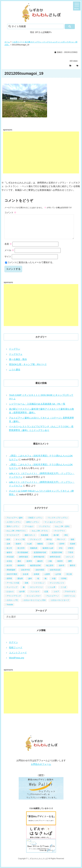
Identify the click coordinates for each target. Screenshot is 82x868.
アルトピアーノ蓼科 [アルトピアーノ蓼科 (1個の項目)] (15, 523)
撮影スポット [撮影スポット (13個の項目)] (30, 540)
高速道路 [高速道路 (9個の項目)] (45, 540)
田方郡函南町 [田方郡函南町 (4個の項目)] (23, 557)
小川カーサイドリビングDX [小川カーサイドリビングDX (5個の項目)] (35, 605)
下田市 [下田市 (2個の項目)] (71, 557)
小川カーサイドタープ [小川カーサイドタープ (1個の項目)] (60, 605)
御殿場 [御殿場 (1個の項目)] (40, 549)
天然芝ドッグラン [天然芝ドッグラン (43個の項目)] (35, 523)
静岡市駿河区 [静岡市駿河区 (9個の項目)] (39, 562)
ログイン (13, 647)
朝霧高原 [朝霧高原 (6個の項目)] (34, 553)
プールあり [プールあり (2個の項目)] (29, 531)
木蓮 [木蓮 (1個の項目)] (54, 583)
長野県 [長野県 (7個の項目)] (9, 583)
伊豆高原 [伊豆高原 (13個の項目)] (10, 562)
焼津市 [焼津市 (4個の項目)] (29, 566)
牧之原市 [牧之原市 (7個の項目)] (50, 570)
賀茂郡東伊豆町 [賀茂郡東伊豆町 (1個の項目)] (40, 557)
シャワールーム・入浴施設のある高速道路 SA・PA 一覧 (37, 409)
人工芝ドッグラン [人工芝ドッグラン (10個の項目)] (14, 527)
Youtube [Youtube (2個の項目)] (10, 609)
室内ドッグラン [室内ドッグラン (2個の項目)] (13, 531)
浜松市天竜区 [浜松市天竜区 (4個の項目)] (12, 579)
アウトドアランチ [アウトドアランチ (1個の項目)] (14, 601)
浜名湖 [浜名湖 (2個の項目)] (26, 579)
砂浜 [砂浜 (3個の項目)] (8, 544)
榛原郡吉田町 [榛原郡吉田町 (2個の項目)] (36, 570)
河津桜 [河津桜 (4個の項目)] (64, 583)
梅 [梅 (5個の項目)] (46, 583)
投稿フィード (16, 652)
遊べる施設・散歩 (18, 364)
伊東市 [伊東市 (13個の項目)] (71, 553)
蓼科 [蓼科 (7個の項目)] (30, 583)
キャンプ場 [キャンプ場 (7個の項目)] (20, 544)
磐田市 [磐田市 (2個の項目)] (73, 570)
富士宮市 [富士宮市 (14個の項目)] (21, 553)
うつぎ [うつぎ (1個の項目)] (63, 592)
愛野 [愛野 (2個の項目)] (70, 566)
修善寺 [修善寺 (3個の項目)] (9, 557)
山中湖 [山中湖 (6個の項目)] (58, 579)
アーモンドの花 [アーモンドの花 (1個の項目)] (13, 588)
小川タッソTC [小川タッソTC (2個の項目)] (12, 605)
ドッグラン (15, 354)
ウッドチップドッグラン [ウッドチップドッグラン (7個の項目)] (58, 523)
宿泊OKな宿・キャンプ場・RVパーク (28, 369)
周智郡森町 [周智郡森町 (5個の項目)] (11, 575)
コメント (10, 212)
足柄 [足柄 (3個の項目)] (8, 549)
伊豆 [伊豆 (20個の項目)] (61, 553)
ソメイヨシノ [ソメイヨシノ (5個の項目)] (39, 588)
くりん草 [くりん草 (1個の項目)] (52, 592)
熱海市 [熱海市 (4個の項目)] (18, 549)
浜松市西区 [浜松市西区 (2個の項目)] (40, 575)
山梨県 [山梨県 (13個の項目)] (47, 579)
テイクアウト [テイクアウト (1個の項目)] (60, 536)
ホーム (7, 42)
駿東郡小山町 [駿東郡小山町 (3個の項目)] (48, 553)
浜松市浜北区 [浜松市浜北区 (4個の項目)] (55, 575)
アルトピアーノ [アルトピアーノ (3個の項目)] (53, 601)
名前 (8, 249)
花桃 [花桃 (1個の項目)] (26, 588)
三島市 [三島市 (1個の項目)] (51, 549)
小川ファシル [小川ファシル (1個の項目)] (70, 601)
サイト (8, 261)
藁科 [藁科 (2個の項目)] (19, 566)
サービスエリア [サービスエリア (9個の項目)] (13, 540)
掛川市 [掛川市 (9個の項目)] (9, 570)
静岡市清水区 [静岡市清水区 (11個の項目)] (55, 562)
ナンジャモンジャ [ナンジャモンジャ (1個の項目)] (57, 588)
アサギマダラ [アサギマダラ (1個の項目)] (70, 596)
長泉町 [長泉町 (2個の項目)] (73, 549)
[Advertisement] (41, 152)
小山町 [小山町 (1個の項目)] (29, 549)
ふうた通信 (15, 374)
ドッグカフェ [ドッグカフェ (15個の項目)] (45, 531)
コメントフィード (18, 657)
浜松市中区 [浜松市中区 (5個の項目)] (26, 575)
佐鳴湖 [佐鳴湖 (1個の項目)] (36, 579)
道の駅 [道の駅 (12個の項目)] (56, 540)
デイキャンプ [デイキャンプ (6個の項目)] (36, 544)
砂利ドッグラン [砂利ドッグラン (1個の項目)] (33, 527)
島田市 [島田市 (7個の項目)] (60, 566)
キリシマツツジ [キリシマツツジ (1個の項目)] (36, 592)
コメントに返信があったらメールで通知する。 (30, 267)
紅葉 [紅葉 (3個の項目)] (46, 596)
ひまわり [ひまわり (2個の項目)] (10, 596)
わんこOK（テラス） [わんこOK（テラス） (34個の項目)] (40, 536)
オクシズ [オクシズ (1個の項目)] (70, 562)
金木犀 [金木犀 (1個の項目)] (22, 596)
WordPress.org (17, 662)
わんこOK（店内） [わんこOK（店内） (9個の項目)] (63, 531)
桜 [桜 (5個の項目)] (38, 583)
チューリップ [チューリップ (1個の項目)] (12, 592)
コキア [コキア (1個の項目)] (56, 596)
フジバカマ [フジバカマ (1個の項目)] (35, 596)
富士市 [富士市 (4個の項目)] (9, 553)
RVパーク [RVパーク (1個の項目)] (61, 544)
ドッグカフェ (16, 359)
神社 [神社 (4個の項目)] (66, 540)
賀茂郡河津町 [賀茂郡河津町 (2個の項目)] (57, 557)
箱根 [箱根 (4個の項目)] (72, 544)
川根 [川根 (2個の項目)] (50, 566)
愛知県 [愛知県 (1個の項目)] (20, 583)
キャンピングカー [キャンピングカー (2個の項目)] (34, 601)
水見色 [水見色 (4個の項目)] (9, 566)
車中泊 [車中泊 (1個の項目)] (49, 544)
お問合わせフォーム (41, 769)
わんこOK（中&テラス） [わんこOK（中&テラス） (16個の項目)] (17, 536)
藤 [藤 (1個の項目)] (24, 592)
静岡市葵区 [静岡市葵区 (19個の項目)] (24, 562)
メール (9, 255)
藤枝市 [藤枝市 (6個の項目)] (40, 566)
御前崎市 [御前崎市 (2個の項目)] (21, 570)
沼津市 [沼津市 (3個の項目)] (62, 549)
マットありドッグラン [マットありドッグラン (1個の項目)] (53, 527)
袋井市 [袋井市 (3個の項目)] (62, 570)
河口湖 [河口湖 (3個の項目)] (69, 579)
